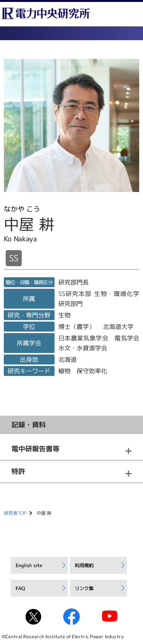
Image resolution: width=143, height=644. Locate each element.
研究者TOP (15, 513)
